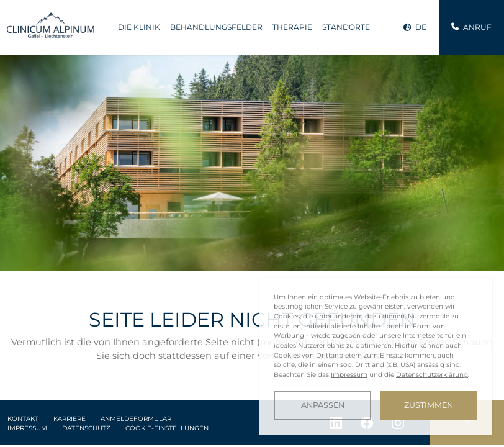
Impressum (27, 428)
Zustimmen (429, 405)
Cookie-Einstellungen (167, 428)
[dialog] (375, 356)
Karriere (70, 419)
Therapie (292, 27)
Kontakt (23, 419)
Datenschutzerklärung (432, 375)
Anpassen (323, 405)
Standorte (346, 27)
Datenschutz (86, 428)
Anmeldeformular (136, 419)
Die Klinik (139, 27)
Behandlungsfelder (216, 27)
